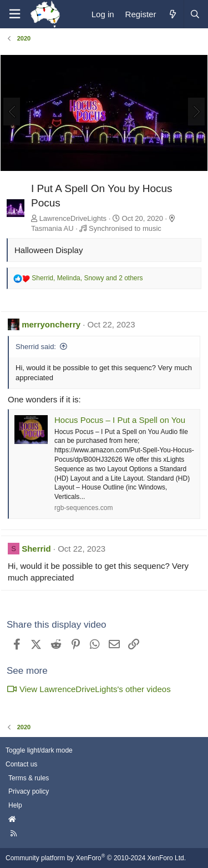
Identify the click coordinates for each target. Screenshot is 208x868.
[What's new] (172, 14)
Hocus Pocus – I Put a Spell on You (120, 420)
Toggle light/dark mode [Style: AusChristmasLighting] (39, 750)
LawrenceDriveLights (73, 218)
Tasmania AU (52, 228)
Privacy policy (29, 791)
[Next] (196, 112)
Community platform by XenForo (96, 858)
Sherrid (36, 549)
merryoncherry (51, 324)
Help (15, 805)
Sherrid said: (36, 347)
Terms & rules (29, 778)
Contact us (21, 764)
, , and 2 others (87, 278)
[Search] (195, 14)
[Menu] (14, 14)
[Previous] (12, 112)
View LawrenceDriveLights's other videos (89, 689)
